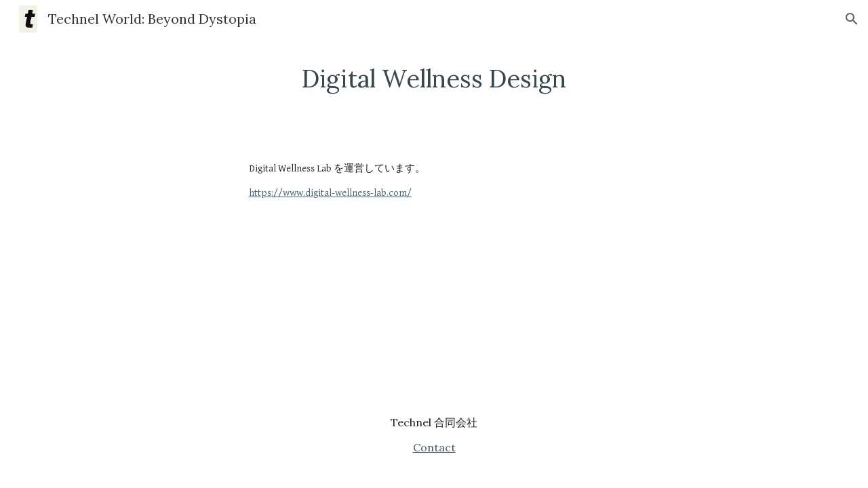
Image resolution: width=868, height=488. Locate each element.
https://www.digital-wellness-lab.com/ (330, 193)
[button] (852, 19)
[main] (434, 79)
